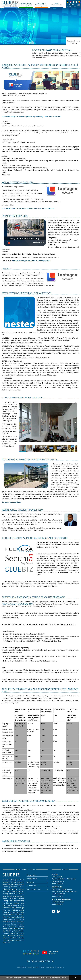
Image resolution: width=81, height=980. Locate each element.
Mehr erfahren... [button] (63, 977)
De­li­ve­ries (30, 882)
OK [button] (75, 977)
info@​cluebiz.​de (58, 896)
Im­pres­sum (60, 967)
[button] (75, 403)
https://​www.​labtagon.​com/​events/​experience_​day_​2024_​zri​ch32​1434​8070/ (28, 208)
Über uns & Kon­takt (34, 889)
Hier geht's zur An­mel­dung (11, 502)
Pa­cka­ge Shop (32, 875)
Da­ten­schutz (50, 967)
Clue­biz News (31, 886)
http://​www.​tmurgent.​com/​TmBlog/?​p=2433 (17, 604)
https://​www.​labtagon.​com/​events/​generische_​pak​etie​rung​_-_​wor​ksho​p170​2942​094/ (31, 117)
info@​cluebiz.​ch (58, 883)
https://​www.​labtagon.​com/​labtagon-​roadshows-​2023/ (31, 261)
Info (57, 4)
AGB (43, 967)
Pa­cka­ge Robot (32, 879)
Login (72, 5)
